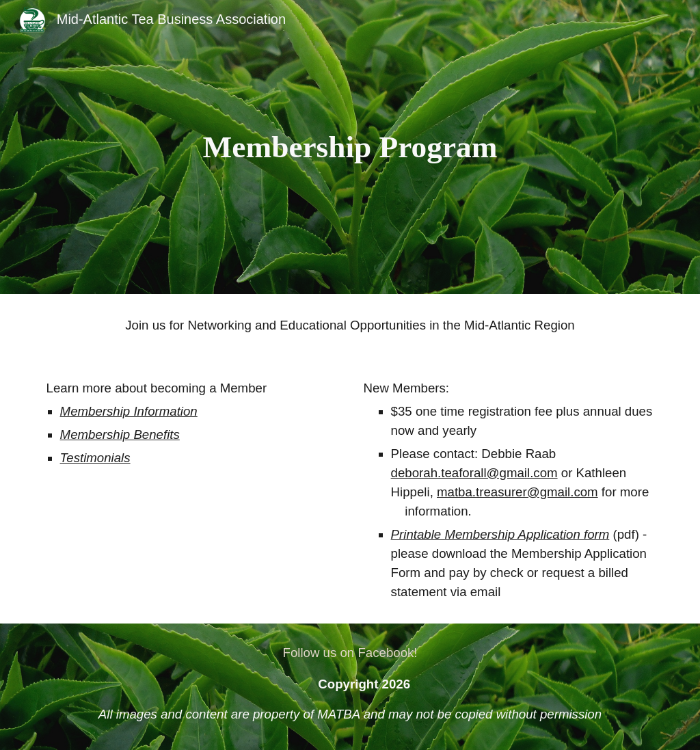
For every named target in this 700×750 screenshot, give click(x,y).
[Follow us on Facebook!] (350, 653)
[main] (350, 147)
